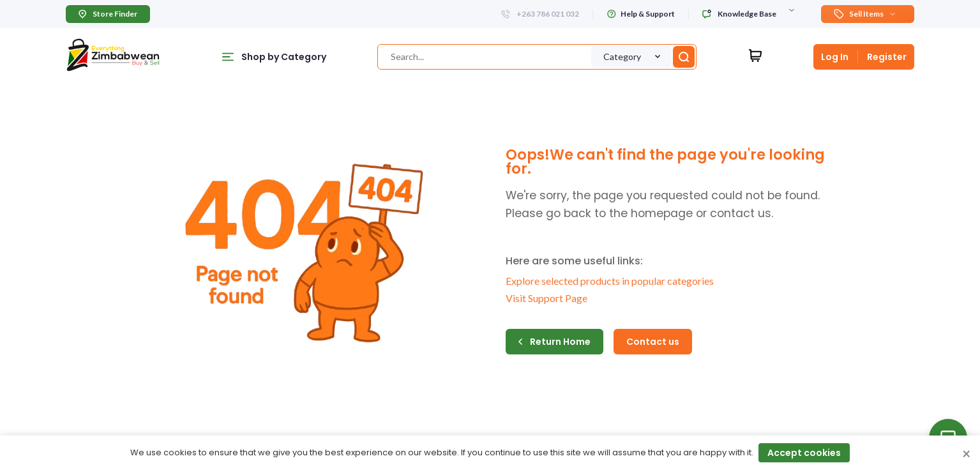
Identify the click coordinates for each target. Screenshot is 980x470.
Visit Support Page (547, 298)
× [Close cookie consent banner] (966, 455)
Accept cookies (804, 453)
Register (887, 57)
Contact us (653, 342)
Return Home (554, 342)
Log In (835, 57)
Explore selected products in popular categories (610, 281)
